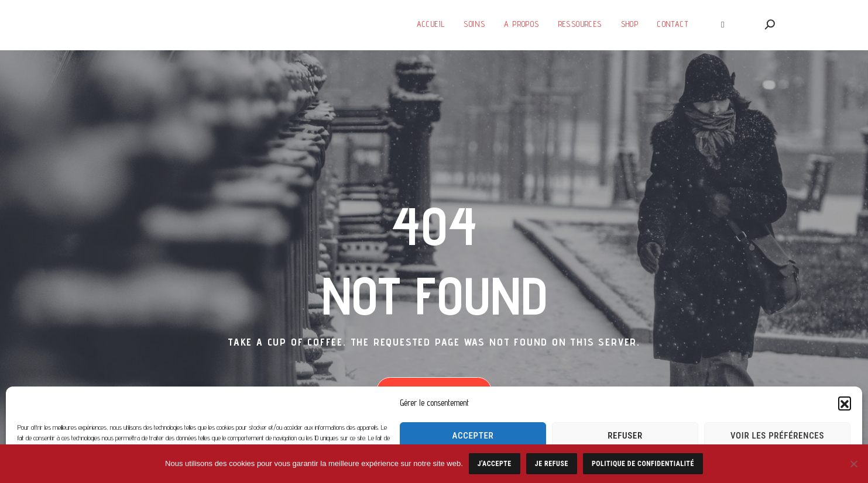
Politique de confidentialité (643, 464)
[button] (845, 403)
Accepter (473, 436)
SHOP (630, 24)
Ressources (580, 24)
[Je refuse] (853, 464)
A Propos (522, 24)
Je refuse (552, 464)
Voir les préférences (777, 436)
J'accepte (495, 464)
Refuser (625, 436)
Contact (673, 24)
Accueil (431, 24)
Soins (474, 24)
